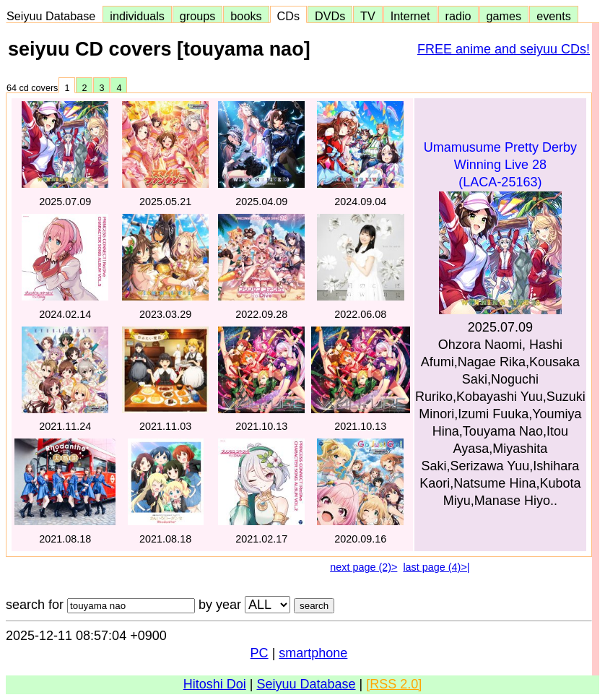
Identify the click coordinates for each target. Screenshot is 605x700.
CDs (288, 16)
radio (458, 16)
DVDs (330, 16)
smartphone (313, 653)
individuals (137, 16)
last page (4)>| (436, 567)
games (504, 16)
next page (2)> (364, 567)
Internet (410, 16)
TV (367, 16)
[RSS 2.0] (394, 684)
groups (198, 16)
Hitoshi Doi (215, 684)
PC (260, 653)
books (246, 16)
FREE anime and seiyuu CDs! (504, 49)
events (554, 16)
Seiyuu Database (54, 16)
